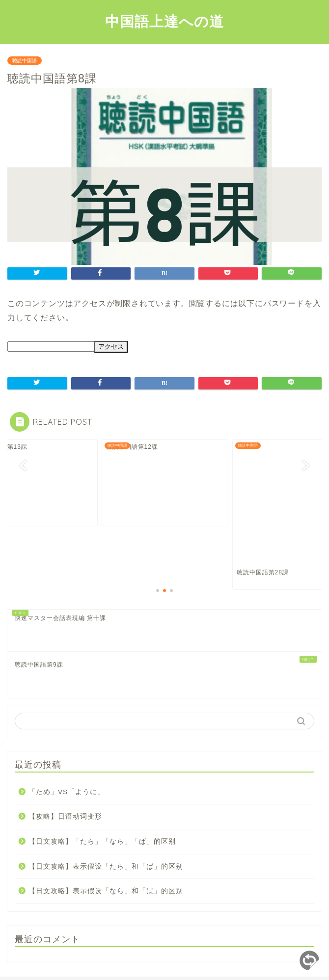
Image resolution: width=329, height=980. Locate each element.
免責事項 (189, 956)
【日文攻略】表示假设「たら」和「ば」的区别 (106, 813)
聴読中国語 (25, 61)
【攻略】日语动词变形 (65, 763)
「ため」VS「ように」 (67, 738)
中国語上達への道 (164, 21)
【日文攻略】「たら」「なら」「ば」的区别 (102, 788)
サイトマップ (145, 956)
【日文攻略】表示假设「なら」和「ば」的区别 (106, 838)
